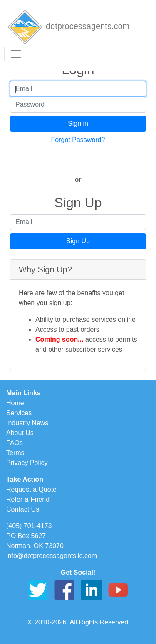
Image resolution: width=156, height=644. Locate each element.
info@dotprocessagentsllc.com (52, 556)
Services (19, 413)
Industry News (27, 423)
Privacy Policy (27, 463)
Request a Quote (31, 489)
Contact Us (23, 509)
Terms (15, 453)
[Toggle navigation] (16, 54)
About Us (20, 433)
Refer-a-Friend (28, 499)
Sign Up (78, 241)
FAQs (15, 443)
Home (15, 403)
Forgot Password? (78, 140)
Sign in (78, 124)
